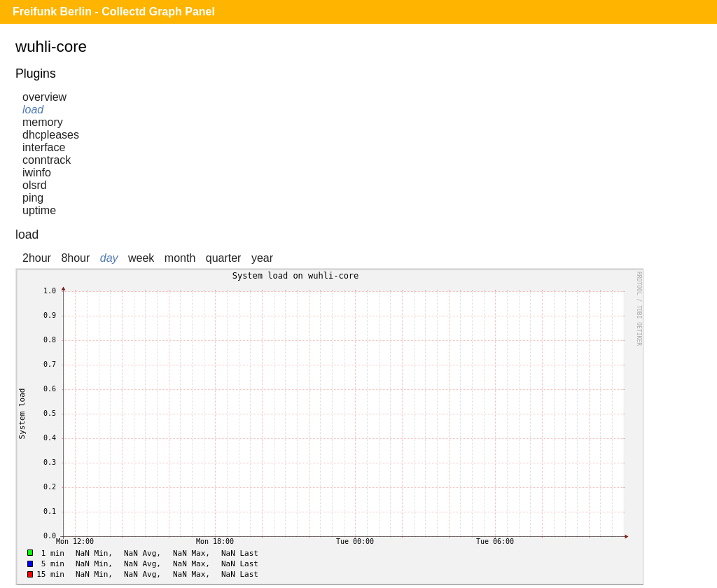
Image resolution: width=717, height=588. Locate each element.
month (180, 258)
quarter (224, 258)
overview (44, 97)
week (141, 258)
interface (44, 147)
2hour (37, 258)
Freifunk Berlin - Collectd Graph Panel (114, 12)
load (33, 110)
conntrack (47, 160)
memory (43, 122)
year (262, 258)
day (109, 258)
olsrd (35, 185)
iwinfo (37, 173)
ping (33, 198)
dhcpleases (51, 135)
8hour (75, 258)
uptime (39, 210)
